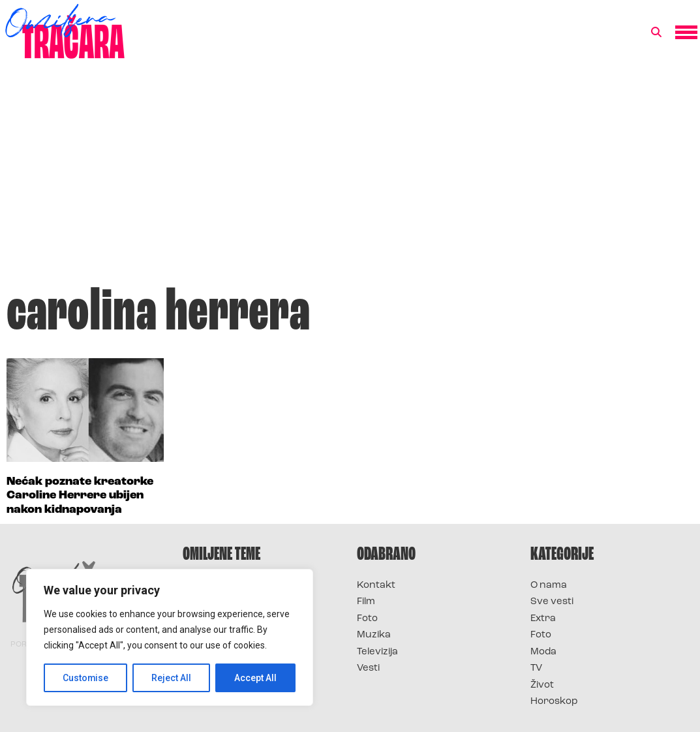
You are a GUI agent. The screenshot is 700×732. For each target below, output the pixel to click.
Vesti (368, 668)
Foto (367, 619)
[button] (656, 33)
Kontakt (376, 586)
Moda (543, 652)
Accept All (255, 678)
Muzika (374, 635)
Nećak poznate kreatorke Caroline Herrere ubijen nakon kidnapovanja (80, 496)
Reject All (172, 678)
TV (536, 668)
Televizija (377, 652)
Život (542, 685)
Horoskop (554, 702)
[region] (170, 637)
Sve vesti (552, 602)
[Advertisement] (350, 179)
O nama (549, 586)
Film (366, 602)
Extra (543, 619)
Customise (86, 678)
